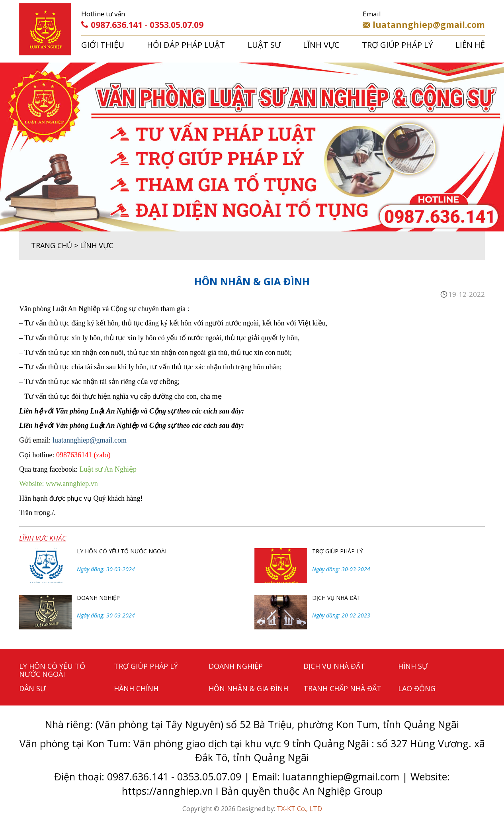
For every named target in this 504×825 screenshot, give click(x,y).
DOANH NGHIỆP (98, 598)
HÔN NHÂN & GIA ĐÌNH (248, 688)
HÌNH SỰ (413, 666)
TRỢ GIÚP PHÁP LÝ (397, 45)
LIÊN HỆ (470, 45)
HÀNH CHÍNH (136, 688)
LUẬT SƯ (264, 45)
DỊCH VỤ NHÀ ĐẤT (336, 598)
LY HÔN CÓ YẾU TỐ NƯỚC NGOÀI (122, 551)
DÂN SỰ (32, 688)
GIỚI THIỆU (103, 45)
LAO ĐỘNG (417, 688)
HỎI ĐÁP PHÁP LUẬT (186, 45)
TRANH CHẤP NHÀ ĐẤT (342, 688)
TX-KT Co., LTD (299, 809)
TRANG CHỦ (52, 245)
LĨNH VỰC (321, 45)
